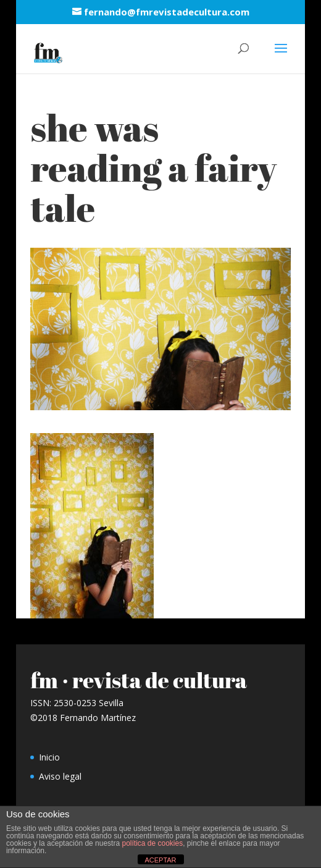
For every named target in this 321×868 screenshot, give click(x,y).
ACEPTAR (160, 860)
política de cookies (152, 843)
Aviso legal (60, 776)
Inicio (49, 757)
